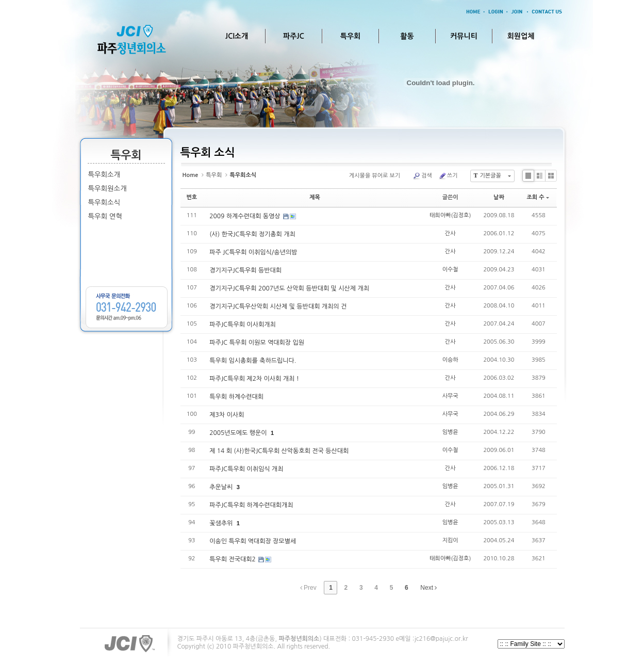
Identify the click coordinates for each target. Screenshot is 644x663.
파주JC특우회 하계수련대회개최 (251, 505)
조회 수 (538, 197)
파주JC (294, 36)
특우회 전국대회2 (233, 559)
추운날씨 (222, 487)
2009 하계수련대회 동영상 (246, 216)
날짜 (499, 197)
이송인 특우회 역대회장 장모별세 (253, 541)
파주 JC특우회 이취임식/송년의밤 (253, 252)
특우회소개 (104, 175)
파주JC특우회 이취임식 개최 (246, 469)
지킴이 (450, 540)
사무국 (450, 396)
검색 (422, 176)
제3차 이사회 (227, 415)
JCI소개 (237, 36)
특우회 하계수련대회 (236, 397)
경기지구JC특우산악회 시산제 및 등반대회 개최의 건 (278, 306)
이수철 (450, 270)
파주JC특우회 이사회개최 (243, 325)
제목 (315, 197)
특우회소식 (104, 203)
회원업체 (521, 36)
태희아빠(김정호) (450, 215)
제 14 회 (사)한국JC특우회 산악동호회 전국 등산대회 (279, 451)
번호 (192, 197)
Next (428, 588)
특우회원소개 (108, 189)
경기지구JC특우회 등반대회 (245, 270)
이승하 (450, 360)
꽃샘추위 (222, 523)
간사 (450, 233)
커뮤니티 (464, 36)
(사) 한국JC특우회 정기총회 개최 (252, 234)
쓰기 (448, 176)
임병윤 (450, 432)
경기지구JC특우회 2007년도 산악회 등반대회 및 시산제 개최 (289, 288)
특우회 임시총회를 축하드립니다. (253, 361)
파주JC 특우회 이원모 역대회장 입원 (257, 343)
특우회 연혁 (105, 216)
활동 (407, 36)
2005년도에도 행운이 (239, 433)
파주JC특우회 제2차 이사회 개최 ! (254, 379)
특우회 (350, 36)
